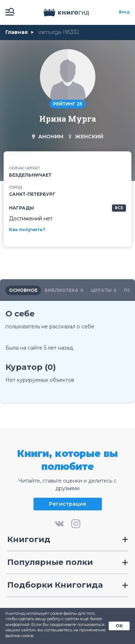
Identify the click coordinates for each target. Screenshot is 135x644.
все (119, 208)
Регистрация (67, 504)
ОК (119, 626)
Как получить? (27, 230)
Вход (124, 12)
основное (23, 290)
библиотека (64, 290)
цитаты (104, 290)
